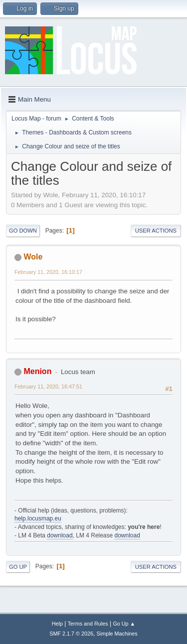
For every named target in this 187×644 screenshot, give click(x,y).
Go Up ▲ (124, 624)
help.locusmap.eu (38, 518)
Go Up (18, 567)
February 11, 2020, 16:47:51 (48, 386)
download (60, 535)
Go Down (23, 231)
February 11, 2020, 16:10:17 (48, 272)
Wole (33, 257)
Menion (37, 371)
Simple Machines (117, 634)
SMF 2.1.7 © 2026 (71, 634)
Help (57, 624)
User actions (156, 231)
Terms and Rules (88, 624)
